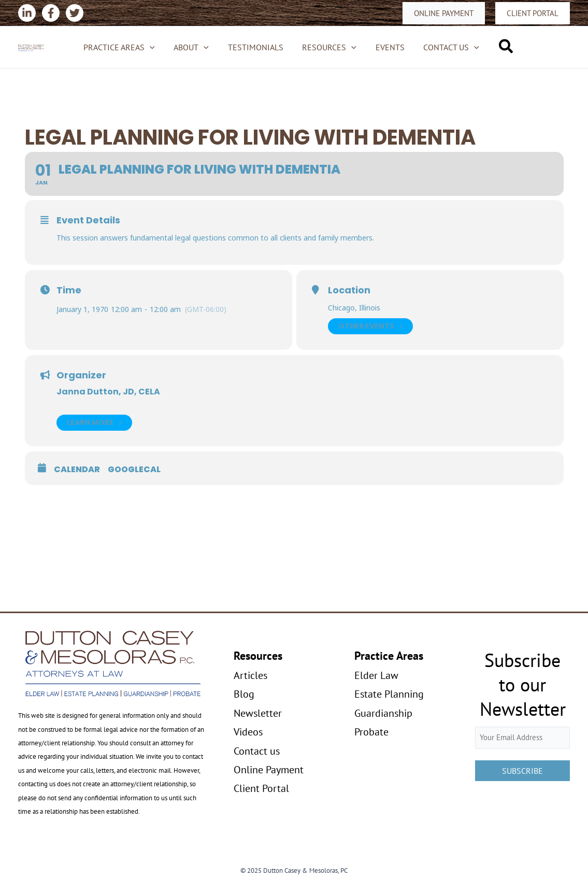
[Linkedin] (27, 13)
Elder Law (376, 675)
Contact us (446, 47)
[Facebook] (51, 13)
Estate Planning (389, 694)
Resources (328, 47)
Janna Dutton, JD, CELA (108, 392)
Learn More (94, 423)
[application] (156, 47)
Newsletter (258, 713)
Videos (248, 732)
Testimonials (257, 47)
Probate (371, 732)
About (195, 47)
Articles (250, 675)
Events (386, 47)
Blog (244, 694)
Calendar (77, 470)
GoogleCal (134, 470)
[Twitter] (75, 13)
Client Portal (261, 788)
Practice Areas (125, 47)
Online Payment (269, 770)
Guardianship (383, 713)
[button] (444, 13)
